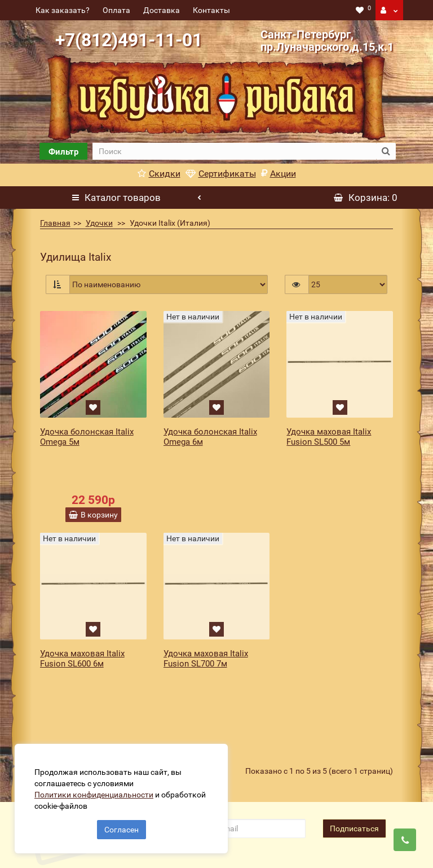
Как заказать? (63, 10)
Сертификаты (221, 174)
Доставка (162, 10)
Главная (55, 223)
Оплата (116, 10)
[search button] (386, 151)
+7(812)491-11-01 (129, 40)
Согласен (121, 827)
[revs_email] (249, 747)
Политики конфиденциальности (96, 792)
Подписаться (354, 747)
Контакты (211, 10)
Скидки (159, 174)
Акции (279, 174)
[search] (234, 151)
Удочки (99, 223)
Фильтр (63, 152)
